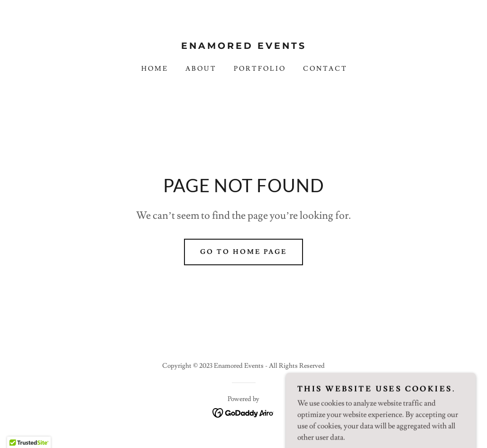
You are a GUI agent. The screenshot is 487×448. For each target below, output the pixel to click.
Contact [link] (325, 69)
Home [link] (155, 69)
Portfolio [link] (260, 69)
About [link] (201, 69)
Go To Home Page (243, 252)
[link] (243, 47)
